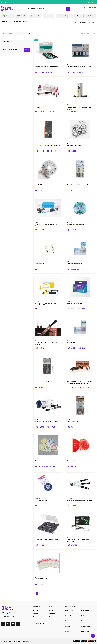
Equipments (85, 621)
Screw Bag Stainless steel (75, 146)
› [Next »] (43, 594)
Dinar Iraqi (91, 2)
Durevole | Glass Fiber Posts (75, 303)
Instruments (69, 621)
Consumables (85, 611)
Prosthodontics (86, 626)
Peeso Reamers (72, 343)
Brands (51, 611)
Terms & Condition (38, 623)
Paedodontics (69, 626)
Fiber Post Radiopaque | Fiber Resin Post (79, 67)
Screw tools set (39, 264)
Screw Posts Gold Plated (74, 461)
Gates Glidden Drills (73, 421)
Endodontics (69, 616)
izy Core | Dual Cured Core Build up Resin (79, 500)
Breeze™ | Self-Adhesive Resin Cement (46, 67)
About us (36, 611)
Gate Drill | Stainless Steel (75, 264)
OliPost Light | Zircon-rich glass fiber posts (47, 540)
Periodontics (69, 632)
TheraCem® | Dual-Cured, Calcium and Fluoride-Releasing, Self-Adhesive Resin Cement (79, 108)
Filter (27, 50)
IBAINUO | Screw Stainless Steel (76, 224)
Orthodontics (85, 616)
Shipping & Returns (39, 617)
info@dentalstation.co (8, 616)
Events (51, 617)
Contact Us (36, 614)
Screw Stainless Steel (41, 500)
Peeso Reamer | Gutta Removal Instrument (48, 382)
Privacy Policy (37, 620)
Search (29, 33)
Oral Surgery (85, 632)
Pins (36, 461)
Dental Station (16, 641)
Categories (52, 614)
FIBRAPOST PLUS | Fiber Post (43, 579)
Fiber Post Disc (39, 185)
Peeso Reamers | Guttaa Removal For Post (79, 185)
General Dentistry (70, 611)
